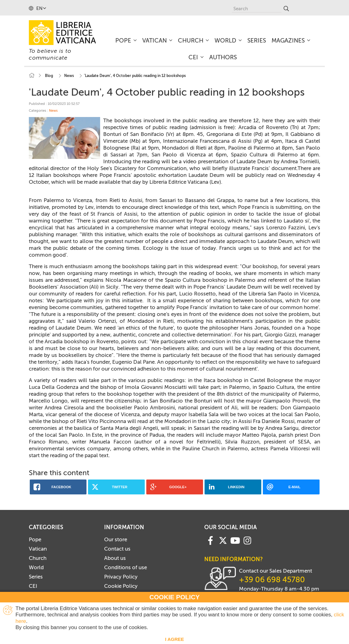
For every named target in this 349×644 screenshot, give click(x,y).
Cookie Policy (121, 586)
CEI (33, 586)
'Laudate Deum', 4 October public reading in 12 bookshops (135, 76)
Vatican (38, 549)
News (69, 76)
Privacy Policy (121, 577)
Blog (49, 76)
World (36, 567)
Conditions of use (126, 567)
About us (115, 558)
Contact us (117, 549)
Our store (116, 539)
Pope (35, 539)
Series (36, 577)
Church (38, 558)
